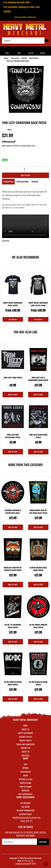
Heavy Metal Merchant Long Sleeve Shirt (38, 304)
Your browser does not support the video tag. (26, 226)
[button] (46, 864)
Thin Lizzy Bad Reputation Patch (13, 436)
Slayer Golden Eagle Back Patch (38, 569)
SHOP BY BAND (26, 783)
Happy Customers (26, 733)
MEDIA (26, 775)
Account (42, 53)
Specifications (22, 182)
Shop (19, 53)
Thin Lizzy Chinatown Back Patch (18, 61)
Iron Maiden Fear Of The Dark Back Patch (38, 512)
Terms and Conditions (26, 744)
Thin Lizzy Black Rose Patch (38, 436)
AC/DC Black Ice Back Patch (38, 683)
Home (6, 58)
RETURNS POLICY (25, 814)
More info (12, 142)
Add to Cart (25, 175)
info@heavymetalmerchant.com (27, 818)
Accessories (15, 58)
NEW (26, 764)
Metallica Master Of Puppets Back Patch (13, 569)
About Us (25, 729)
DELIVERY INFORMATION (26, 810)
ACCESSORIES (26, 772)
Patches (24, 58)
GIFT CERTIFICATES (25, 794)
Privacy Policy (26, 740)
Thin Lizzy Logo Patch (13, 377)
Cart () (31, 53)
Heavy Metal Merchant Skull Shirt (13, 304)
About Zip (25, 752)
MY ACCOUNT (26, 803)
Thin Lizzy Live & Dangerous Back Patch (38, 379)
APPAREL (25, 768)
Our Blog (26, 755)
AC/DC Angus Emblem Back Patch (38, 626)
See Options (13, 319)
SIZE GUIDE (26, 807)
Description (8, 182)
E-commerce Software (22, 864)
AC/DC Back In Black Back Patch (13, 683)
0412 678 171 (27, 821)
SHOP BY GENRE (26, 787)
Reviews (35, 182)
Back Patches (34, 58)
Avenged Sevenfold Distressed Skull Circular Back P (13, 513)
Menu (7, 53)
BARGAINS (26, 790)
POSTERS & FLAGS (26, 779)
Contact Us (26, 748)
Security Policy (26, 737)
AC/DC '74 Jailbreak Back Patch (13, 626)
